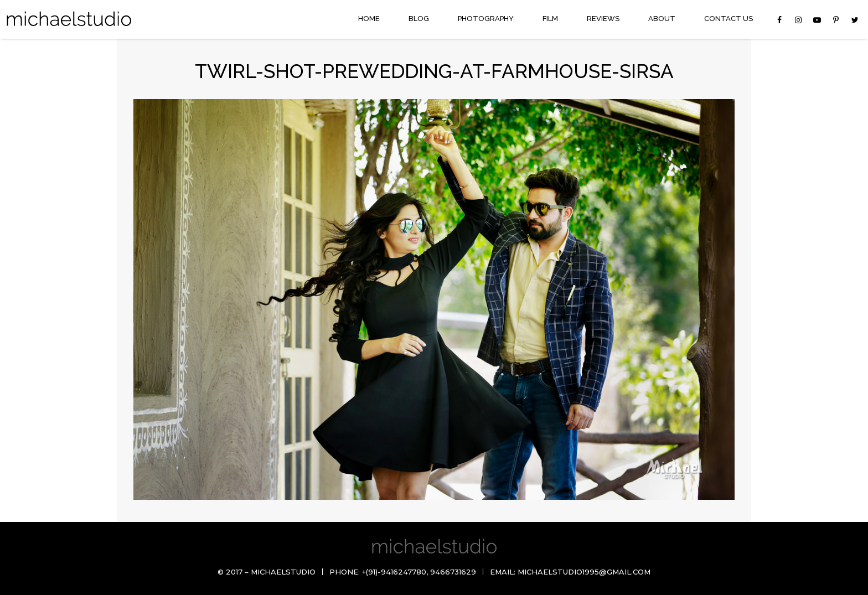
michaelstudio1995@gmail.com (584, 572)
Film (550, 19)
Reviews (603, 19)
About (662, 19)
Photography (486, 19)
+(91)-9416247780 (394, 572)
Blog (419, 19)
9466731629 (453, 572)
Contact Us (728, 19)
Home (369, 19)
